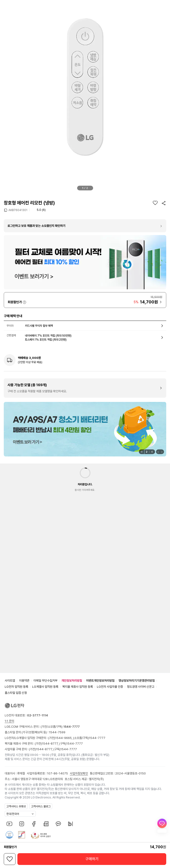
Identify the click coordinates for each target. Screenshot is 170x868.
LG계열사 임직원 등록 (45, 687)
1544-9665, (64, 738)
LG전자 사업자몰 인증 (110, 687)
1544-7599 (57, 732)
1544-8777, (51, 744)
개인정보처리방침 (72, 681)
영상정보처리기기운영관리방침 (137, 681)
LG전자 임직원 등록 (16, 687)
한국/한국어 (13, 814)
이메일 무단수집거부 (45, 681)
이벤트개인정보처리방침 (100, 681)
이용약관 (24, 681)
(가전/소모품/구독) (60, 727)
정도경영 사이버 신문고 (141, 687)
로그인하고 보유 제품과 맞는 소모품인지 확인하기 (36, 226)
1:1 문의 (9, 721)
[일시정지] (141, 452)
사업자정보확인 (79, 773)
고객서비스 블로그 (41, 806)
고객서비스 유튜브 (16, 806)
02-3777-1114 (38, 715)
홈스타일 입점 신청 (16, 693)
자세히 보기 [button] (24, 302)
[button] (5, 5)
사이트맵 (10, 681)
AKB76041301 (18, 210)
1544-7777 (97, 738)
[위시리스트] (155, 203)
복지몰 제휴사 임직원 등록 (78, 687)
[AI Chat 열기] (162, 826)
